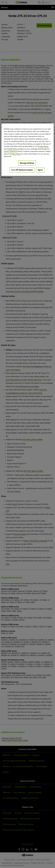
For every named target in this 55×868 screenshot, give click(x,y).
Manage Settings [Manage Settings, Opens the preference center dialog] (27, 163)
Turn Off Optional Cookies (22, 170)
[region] (28, 150)
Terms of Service (10, 151)
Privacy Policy (43, 146)
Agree (40, 170)
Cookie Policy (12, 149)
